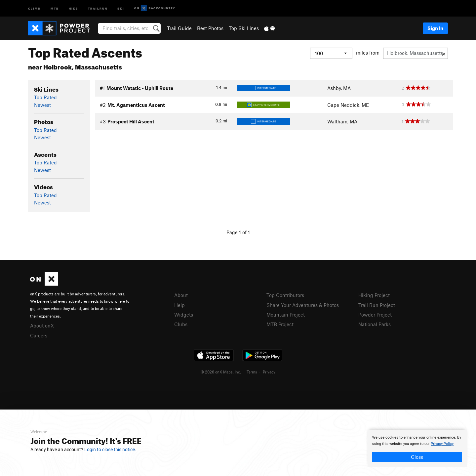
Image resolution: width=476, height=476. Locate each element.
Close (417, 457)
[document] (417, 448)
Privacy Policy (442, 444)
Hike (73, 8)
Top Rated (45, 97)
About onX (42, 325)
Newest (42, 105)
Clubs (181, 324)
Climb (34, 8)
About (181, 295)
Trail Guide (179, 28)
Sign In (435, 28)
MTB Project (280, 324)
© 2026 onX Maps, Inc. (221, 372)
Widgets (184, 315)
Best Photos (210, 28)
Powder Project (375, 315)
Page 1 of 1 (238, 232)
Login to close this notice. (110, 450)
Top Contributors (285, 295)
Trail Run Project (377, 305)
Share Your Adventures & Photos (303, 305)
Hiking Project (374, 295)
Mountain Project (286, 315)
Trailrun (98, 8)
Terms (252, 372)
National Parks (375, 324)
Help (179, 305)
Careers (39, 335)
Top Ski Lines (244, 28)
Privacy (269, 372)
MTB (55, 8)
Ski (121, 8)
